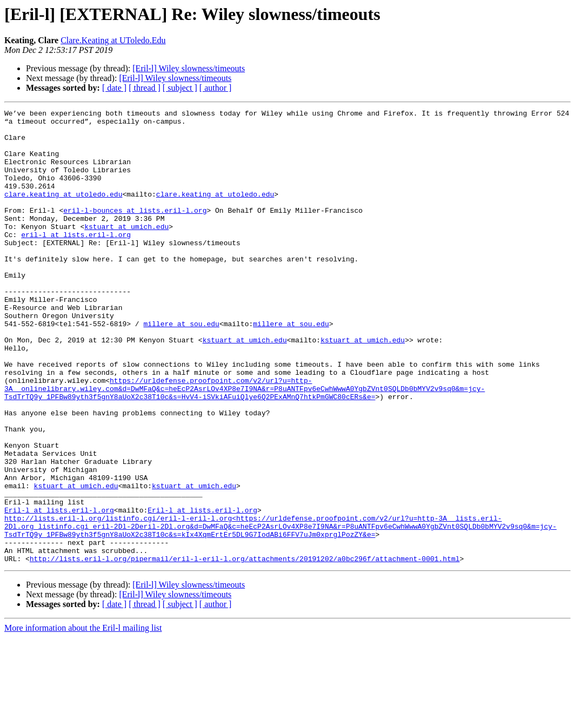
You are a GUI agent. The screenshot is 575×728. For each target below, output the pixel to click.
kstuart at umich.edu (126, 251)
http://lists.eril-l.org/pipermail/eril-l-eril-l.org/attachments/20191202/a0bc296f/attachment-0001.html (245, 649)
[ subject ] (180, 88)
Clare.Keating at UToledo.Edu (113, 40)
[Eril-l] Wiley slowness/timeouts (189, 68)
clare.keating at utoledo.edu (63, 212)
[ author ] (216, 88)
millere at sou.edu (181, 367)
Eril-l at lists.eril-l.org (59, 591)
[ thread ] (145, 88)
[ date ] (114, 88)
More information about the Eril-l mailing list (83, 719)
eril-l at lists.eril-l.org (76, 260)
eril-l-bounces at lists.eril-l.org (135, 231)
